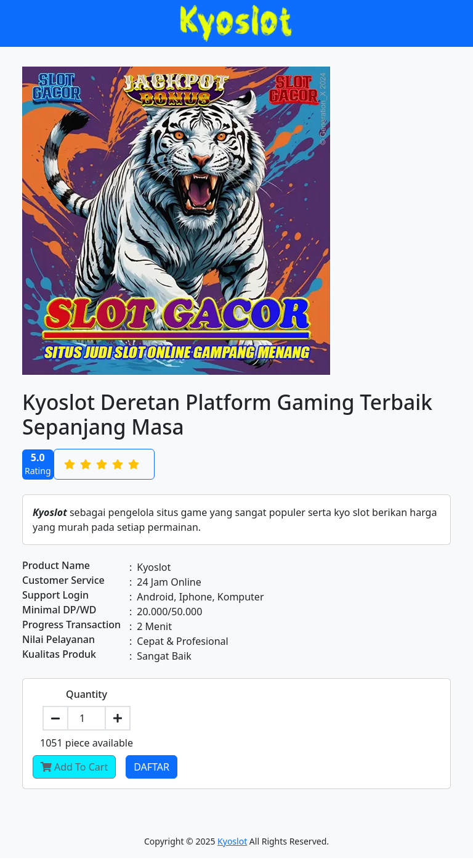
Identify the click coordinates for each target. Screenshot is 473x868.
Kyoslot (232, 841)
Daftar (152, 767)
